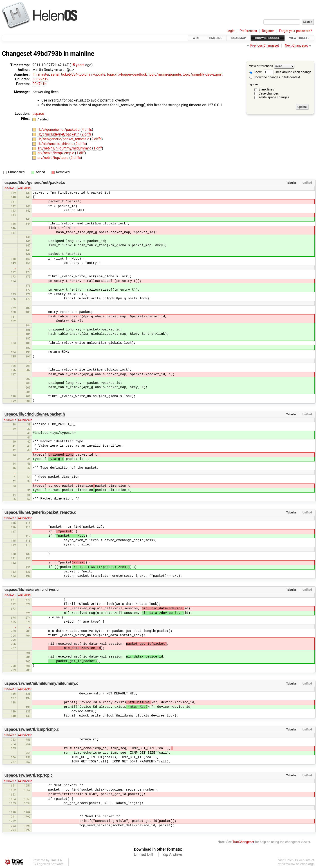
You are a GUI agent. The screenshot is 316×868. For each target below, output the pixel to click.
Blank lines (266, 89)
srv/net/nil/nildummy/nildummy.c (65, 148)
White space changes (274, 97)
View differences (261, 66)
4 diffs (87, 130)
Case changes (269, 94)
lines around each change (287, 72)
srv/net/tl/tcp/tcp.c (53, 158)
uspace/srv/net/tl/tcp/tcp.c (29, 775)
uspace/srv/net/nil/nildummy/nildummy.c (41, 683)
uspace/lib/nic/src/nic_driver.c (32, 590)
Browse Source (268, 38)
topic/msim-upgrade (165, 74)
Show (255, 72)
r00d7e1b (10, 188)
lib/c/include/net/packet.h (59, 134)
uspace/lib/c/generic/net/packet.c (35, 183)
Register (268, 31)
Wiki (196, 38)
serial (55, 74)
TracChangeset (243, 842)
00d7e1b (39, 84)
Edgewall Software (50, 864)
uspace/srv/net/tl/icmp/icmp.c (32, 729)
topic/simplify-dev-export (203, 74)
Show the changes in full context (275, 77)
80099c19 (40, 79)
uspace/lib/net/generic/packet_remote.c (40, 512)
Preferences (248, 31)
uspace (38, 114)
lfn (34, 74)
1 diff (97, 148)
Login (231, 31)
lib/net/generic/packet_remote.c (64, 139)
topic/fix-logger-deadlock (127, 74)
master (44, 74)
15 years (78, 65)
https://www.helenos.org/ (296, 864)
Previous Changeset (265, 46)
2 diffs (86, 134)
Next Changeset (296, 46)
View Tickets (299, 38)
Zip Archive (172, 854)
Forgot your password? (295, 31)
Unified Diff (144, 854)
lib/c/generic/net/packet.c (59, 130)
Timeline (215, 38)
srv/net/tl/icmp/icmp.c (56, 153)
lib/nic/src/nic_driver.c (56, 144)
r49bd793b (25, 188)
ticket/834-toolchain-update (83, 74)
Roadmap (239, 38)
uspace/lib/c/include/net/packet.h (35, 414)
